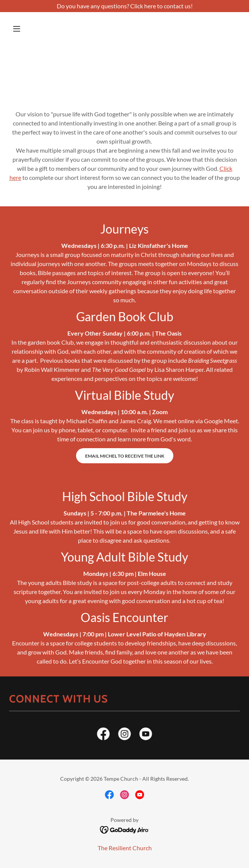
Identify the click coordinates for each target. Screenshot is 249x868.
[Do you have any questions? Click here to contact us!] (124, 6)
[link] (103, 735)
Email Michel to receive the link (125, 456)
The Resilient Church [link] (125, 848)
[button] (26, 29)
